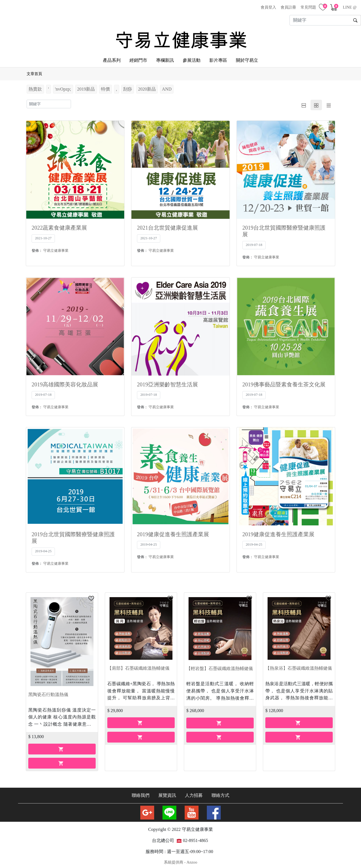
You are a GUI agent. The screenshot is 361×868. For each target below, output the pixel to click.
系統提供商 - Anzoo (180, 861)
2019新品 (86, 87)
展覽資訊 (167, 794)
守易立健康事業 (56, 249)
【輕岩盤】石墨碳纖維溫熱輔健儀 (220, 667)
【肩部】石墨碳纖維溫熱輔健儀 (138, 667)
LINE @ (350, 7)
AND (167, 87)
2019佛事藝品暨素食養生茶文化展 (284, 382)
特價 (105, 87)
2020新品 (147, 87)
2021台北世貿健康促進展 (167, 226)
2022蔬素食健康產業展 (59, 226)
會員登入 (268, 7)
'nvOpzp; (63, 87)
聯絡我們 (141, 794)
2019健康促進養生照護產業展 (173, 532)
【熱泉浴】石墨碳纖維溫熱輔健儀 (299, 667)
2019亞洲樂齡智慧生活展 (167, 382)
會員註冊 (288, 7)
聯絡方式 (220, 794)
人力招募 (194, 794)
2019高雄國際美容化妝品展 (65, 382)
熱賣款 (35, 87)
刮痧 (128, 87)
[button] (91, 596)
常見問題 (308, 7)
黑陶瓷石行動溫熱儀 (48, 693)
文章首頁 (34, 72)
